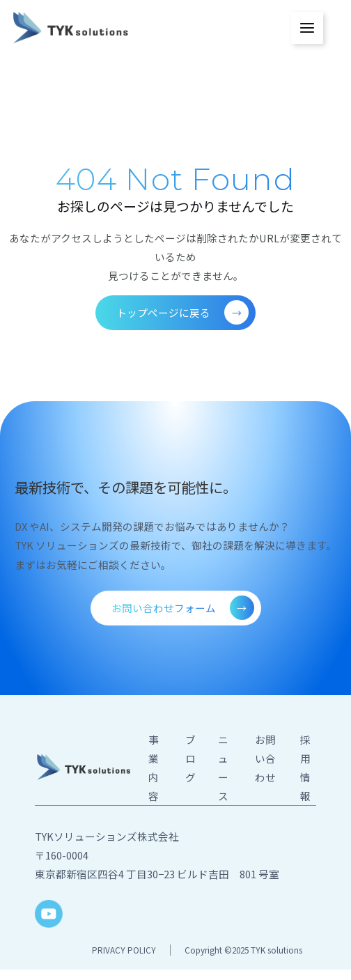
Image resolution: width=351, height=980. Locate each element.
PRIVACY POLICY (124, 950)
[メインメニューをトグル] (307, 28)
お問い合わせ (265, 758)
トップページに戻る (182, 312)
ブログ (190, 758)
